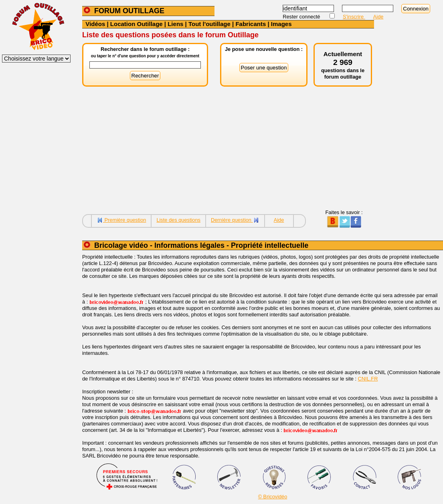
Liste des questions (178, 220)
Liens (175, 24)
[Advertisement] (228, 153)
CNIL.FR (368, 379)
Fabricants (251, 24)
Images (281, 24)
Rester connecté (302, 17)
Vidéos (95, 24)
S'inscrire (354, 17)
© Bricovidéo (273, 497)
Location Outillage (137, 24)
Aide (378, 17)
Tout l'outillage (209, 24)
